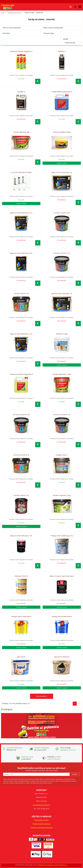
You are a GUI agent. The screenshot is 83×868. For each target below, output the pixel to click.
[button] (71, 7)
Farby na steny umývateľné (12, 28)
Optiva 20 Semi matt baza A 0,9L (21, 253)
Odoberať (75, 774)
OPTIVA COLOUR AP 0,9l (21, 415)
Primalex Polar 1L (62, 455)
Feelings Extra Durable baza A (62, 616)
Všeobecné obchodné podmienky (41, 828)
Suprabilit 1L (62, 51)
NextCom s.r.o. (64, 865)
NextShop (41, 865)
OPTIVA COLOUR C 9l (21, 294)
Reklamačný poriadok (41, 820)
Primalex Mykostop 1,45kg (62, 374)
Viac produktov (41, 696)
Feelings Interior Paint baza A (21, 616)
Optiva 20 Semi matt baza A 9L (62, 172)
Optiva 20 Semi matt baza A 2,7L (21, 213)
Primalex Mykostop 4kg (21, 132)
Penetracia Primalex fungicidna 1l (21, 51)
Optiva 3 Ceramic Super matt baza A (62, 576)
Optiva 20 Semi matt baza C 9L (62, 294)
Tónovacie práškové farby (62, 132)
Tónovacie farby (49, 33)
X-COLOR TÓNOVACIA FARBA (21, 172)
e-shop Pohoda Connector (52, 865)
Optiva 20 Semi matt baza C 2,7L (21, 334)
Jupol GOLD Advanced (62, 657)
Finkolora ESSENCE (21, 576)
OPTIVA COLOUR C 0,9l (62, 213)
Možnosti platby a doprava (42, 824)
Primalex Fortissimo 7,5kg (62, 495)
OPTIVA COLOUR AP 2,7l (62, 415)
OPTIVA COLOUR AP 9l (21, 455)
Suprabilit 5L (21, 92)
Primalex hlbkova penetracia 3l (62, 92)
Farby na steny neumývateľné (53, 28)
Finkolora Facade (62, 334)
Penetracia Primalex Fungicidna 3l (21, 374)
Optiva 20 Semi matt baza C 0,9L (21, 536)
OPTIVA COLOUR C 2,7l (62, 253)
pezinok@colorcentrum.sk (41, 805)
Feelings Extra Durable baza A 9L (62, 536)
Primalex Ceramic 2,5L (21, 495)
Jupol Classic (21, 657)
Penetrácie (6, 33)
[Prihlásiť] (75, 7)
